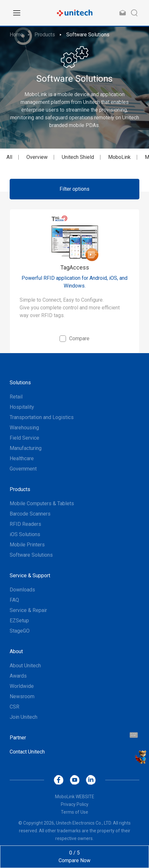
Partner (18, 738)
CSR (14, 707)
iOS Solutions (25, 534)
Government (23, 469)
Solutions (20, 383)
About (16, 651)
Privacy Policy (75, 804)
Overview (37, 157)
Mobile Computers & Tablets (42, 503)
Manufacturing (26, 448)
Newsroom (22, 696)
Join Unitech (23, 717)
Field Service (24, 438)
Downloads (22, 590)
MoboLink (119, 157)
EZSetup (19, 621)
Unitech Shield (78, 157)
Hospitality (22, 407)
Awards (18, 676)
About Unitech (25, 666)
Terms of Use (74, 812)
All (9, 157)
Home (16, 35)
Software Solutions (88, 35)
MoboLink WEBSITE (75, 797)
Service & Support (30, 576)
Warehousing (24, 428)
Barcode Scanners (30, 514)
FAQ (14, 600)
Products (45, 35)
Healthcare (22, 458)
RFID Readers (25, 524)
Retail (16, 397)
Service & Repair (28, 610)
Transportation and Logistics (42, 417)
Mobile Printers (27, 545)
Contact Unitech (27, 752)
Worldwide (22, 686)
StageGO (20, 631)
